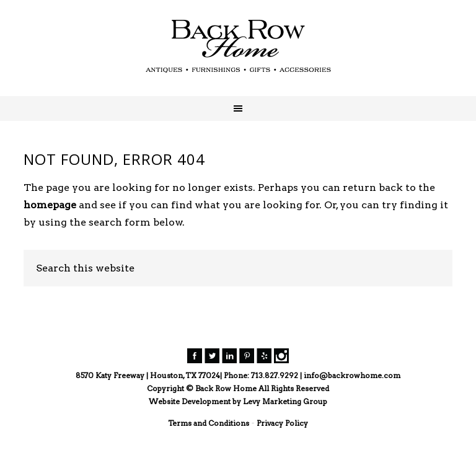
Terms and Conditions (209, 423)
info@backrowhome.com (352, 375)
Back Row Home (238, 46)
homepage (50, 205)
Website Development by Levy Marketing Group (238, 401)
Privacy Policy (282, 423)
